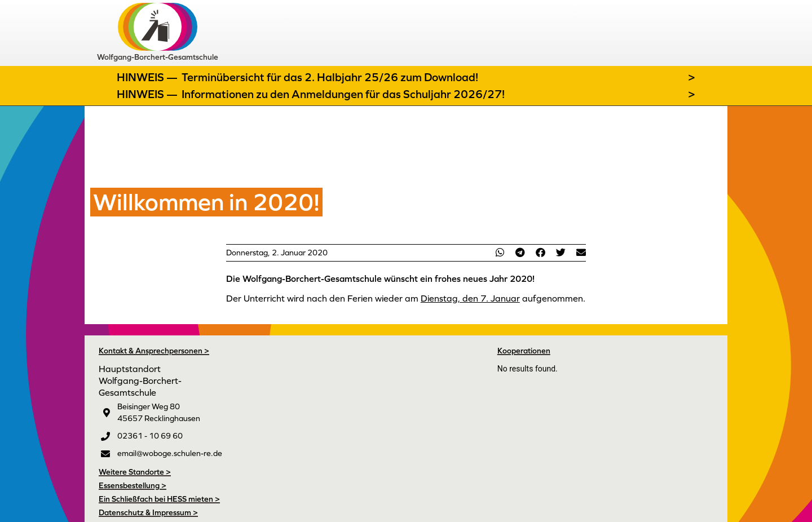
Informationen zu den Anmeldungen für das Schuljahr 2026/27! (343, 94)
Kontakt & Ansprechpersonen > (154, 351)
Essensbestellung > (133, 485)
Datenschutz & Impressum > (148, 512)
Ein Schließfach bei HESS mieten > (159, 499)
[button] (500, 252)
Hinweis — (148, 77)
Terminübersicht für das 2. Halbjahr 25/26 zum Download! (330, 77)
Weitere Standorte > (135, 472)
